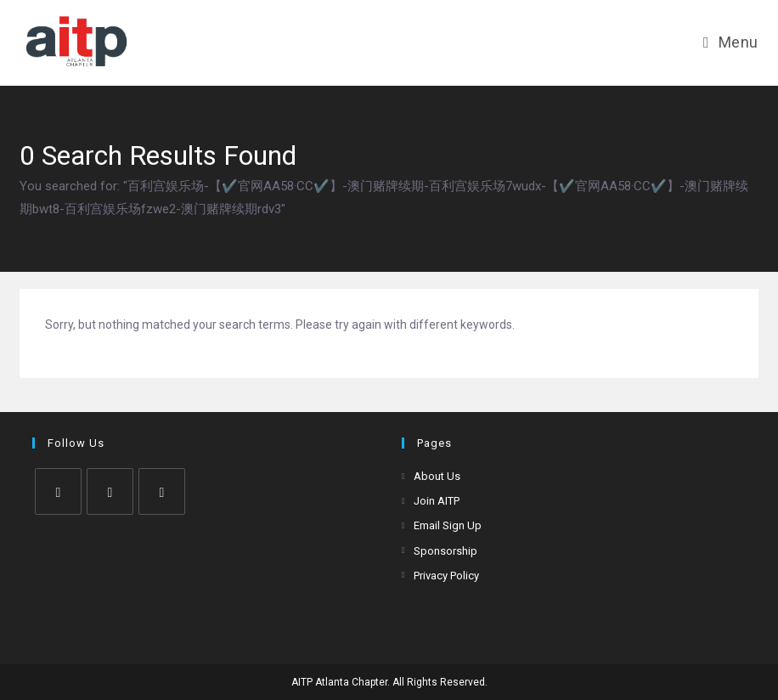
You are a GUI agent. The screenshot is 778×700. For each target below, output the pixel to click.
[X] (58, 491)
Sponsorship (445, 551)
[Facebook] (110, 491)
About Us (437, 476)
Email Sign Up (448, 525)
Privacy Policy (446, 576)
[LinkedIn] (162, 491)
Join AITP (437, 501)
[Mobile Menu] (731, 42)
